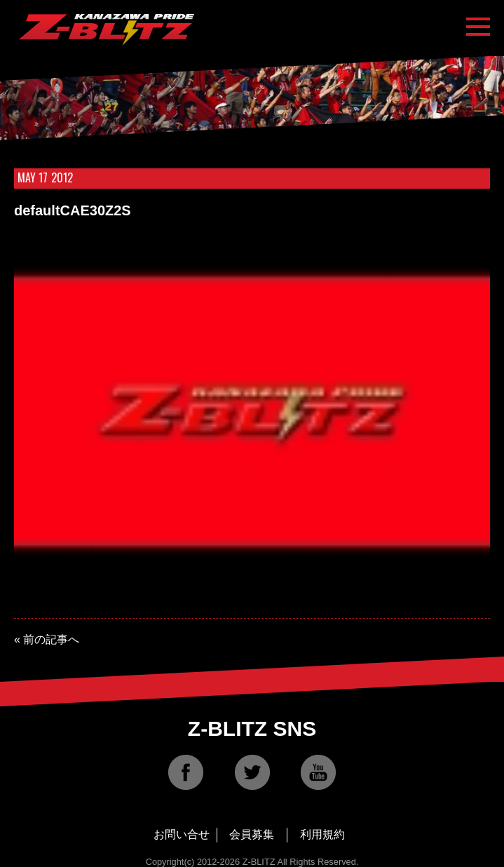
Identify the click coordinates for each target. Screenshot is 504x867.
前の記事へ (51, 639)
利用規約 (322, 834)
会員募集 (252, 834)
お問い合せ (182, 834)
